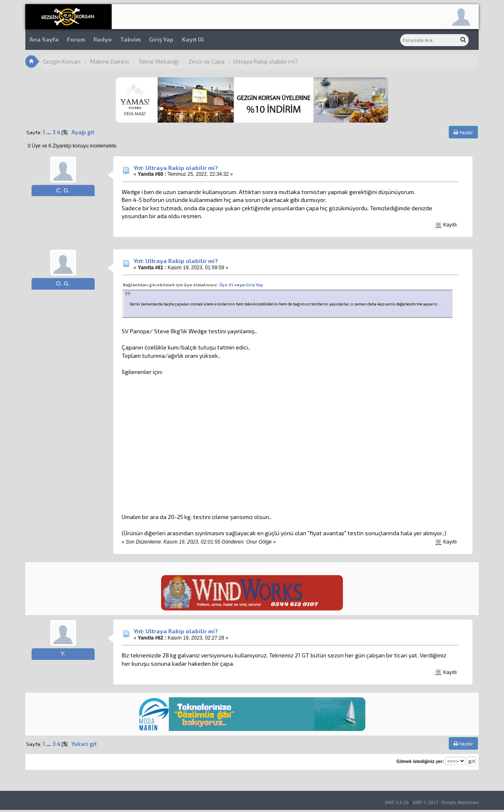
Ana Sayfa (44, 39)
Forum (76, 39)
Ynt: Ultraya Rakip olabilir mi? (176, 168)
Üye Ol (226, 285)
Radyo (103, 39)
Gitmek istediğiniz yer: (420, 761)
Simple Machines (460, 802)
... (49, 132)
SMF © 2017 (425, 802)
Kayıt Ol (193, 39)
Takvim (130, 39)
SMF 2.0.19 (396, 802)
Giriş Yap (161, 39)
